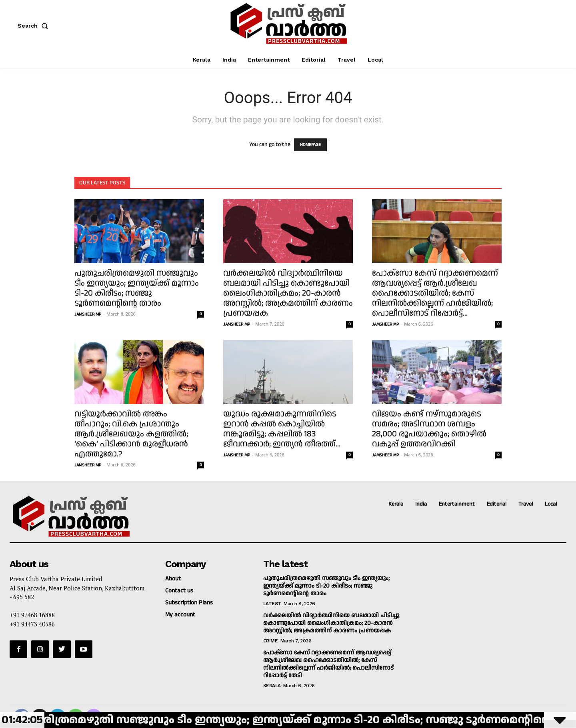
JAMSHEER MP (88, 314)
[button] (34, 26)
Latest (272, 604)
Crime (271, 641)
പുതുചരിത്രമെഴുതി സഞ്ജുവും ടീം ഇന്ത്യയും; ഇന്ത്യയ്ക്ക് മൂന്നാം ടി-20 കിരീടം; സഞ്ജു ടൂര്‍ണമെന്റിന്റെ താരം (137, 288)
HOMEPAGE (310, 145)
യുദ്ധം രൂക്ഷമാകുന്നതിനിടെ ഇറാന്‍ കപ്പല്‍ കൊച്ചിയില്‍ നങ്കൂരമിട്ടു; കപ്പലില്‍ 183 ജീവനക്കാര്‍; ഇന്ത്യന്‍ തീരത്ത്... (282, 429)
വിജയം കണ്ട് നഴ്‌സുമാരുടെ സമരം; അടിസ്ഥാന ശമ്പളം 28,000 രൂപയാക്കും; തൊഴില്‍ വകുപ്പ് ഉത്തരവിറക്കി (429, 429)
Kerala (272, 686)
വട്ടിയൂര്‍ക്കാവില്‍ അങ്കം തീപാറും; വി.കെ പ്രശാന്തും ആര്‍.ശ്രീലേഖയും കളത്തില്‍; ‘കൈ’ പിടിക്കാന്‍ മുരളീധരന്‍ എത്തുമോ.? (131, 434)
